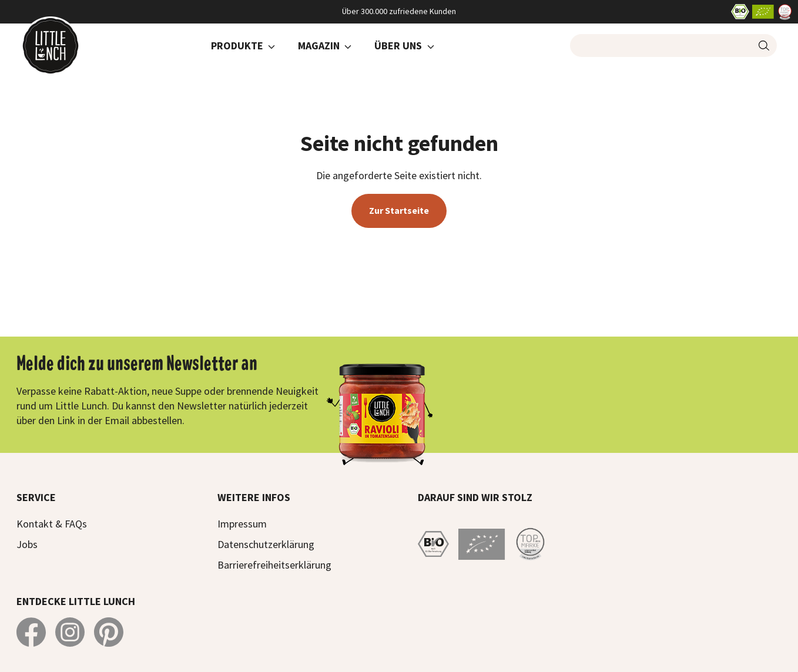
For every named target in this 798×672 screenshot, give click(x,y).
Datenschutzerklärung (266, 544)
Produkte (237, 46)
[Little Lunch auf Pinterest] (109, 632)
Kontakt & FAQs (52, 524)
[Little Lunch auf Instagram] (70, 632)
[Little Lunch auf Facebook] (31, 632)
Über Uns (398, 46)
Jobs (27, 544)
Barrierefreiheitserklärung (274, 565)
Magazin (319, 46)
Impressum (242, 524)
